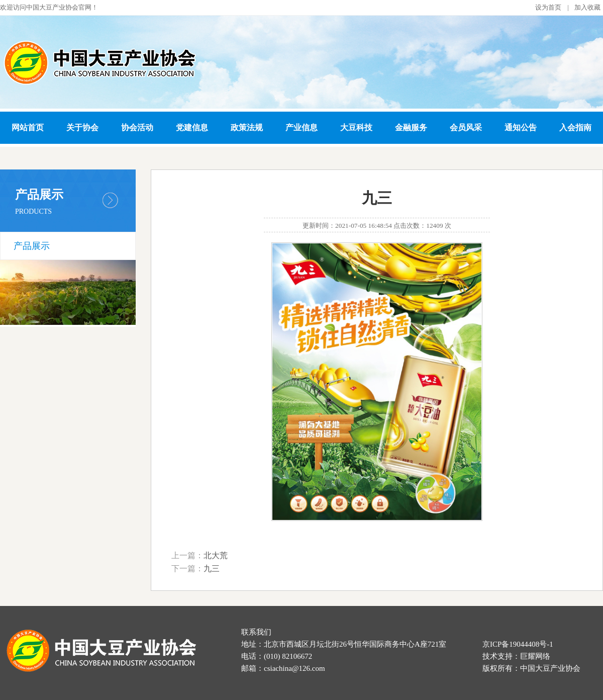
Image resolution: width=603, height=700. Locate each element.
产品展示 (32, 246)
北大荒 (216, 555)
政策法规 (247, 127)
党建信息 (192, 127)
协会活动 (137, 127)
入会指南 (575, 127)
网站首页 (28, 127)
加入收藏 (587, 7)
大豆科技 (356, 127)
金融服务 (411, 127)
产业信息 (301, 127)
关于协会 (82, 127)
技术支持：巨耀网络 (516, 656)
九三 (212, 568)
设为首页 (548, 7)
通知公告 (521, 127)
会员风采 (466, 127)
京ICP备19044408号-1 (518, 644)
